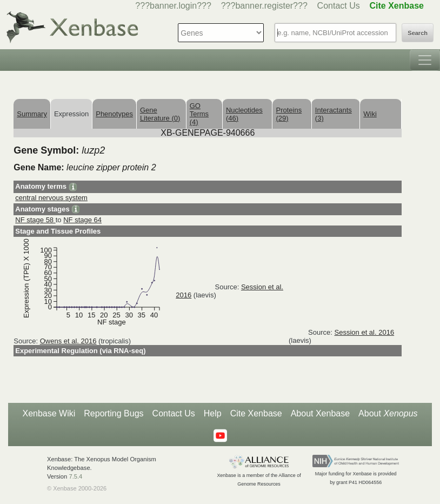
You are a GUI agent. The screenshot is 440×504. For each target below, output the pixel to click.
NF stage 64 (82, 220)
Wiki (370, 114)
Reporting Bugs (114, 413)
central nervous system (51, 198)
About (388, 414)
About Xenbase (320, 413)
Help (213, 413)
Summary (32, 114)
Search (418, 33)
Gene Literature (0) (160, 114)
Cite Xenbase (256, 413)
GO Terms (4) (199, 114)
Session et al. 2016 (365, 332)
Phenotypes (114, 114)
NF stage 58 (35, 220)
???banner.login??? (173, 6)
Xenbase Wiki (49, 413)
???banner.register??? (264, 6)
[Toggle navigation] (425, 60)
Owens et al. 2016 (68, 341)
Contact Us (339, 6)
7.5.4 (75, 476)
